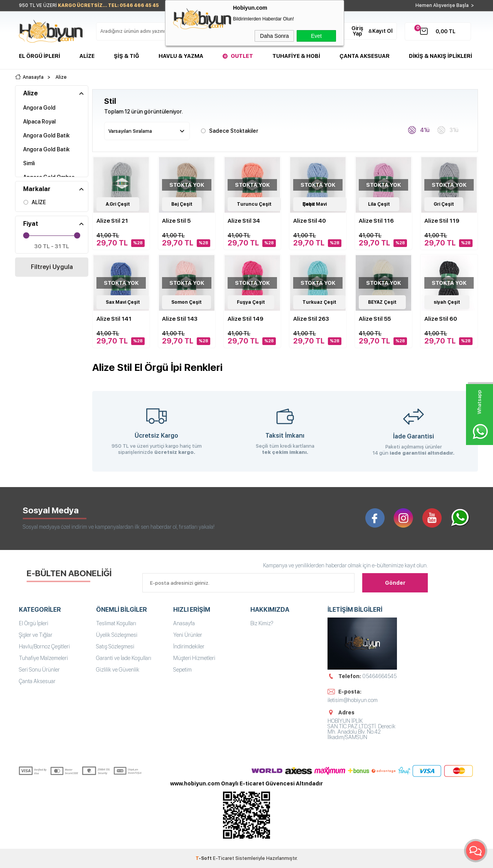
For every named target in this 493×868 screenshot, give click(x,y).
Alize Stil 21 (112, 221)
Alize (87, 56)
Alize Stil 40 (310, 221)
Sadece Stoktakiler (230, 130)
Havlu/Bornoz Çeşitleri (44, 646)
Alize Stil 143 (180, 319)
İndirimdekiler (189, 646)
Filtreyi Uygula (52, 267)
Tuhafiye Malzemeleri (43, 658)
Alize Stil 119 (442, 221)
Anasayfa (184, 623)
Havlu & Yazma (181, 56)
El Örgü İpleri (40, 56)
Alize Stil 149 (246, 319)
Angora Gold (39, 108)
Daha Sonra (274, 36)
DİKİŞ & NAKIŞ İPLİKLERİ (441, 56)
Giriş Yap (357, 31)
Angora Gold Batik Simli (46, 156)
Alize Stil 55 (375, 319)
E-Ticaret (224, 858)
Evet (316, 36)
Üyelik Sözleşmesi (117, 635)
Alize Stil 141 (114, 319)
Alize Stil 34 (244, 221)
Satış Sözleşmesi (115, 646)
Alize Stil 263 (311, 319)
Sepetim (182, 670)
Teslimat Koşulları (116, 623)
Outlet (242, 56)
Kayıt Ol (382, 31)
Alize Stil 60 (441, 319)
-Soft (204, 858)
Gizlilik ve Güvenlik (118, 670)
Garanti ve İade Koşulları (124, 658)
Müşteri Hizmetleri (194, 658)
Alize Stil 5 (176, 221)
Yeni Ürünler (188, 635)
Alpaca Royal (39, 122)
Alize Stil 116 (376, 221)
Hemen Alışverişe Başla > (445, 5)
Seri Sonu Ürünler (39, 670)
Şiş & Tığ (127, 56)
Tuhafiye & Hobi (296, 56)
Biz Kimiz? (262, 623)
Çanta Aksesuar (365, 56)
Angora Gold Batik (46, 135)
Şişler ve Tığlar (36, 635)
